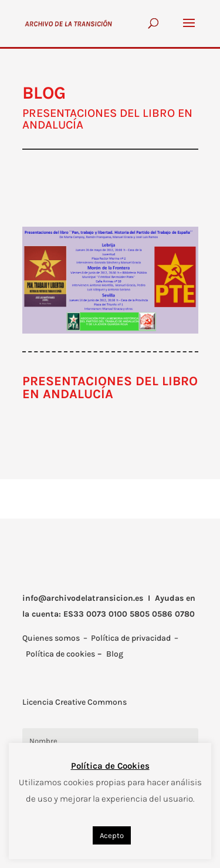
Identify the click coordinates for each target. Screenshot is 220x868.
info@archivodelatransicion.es (83, 598)
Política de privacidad (131, 638)
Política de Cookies (110, 766)
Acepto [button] (112, 835)
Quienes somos (51, 638)
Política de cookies (60, 654)
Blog (115, 654)
